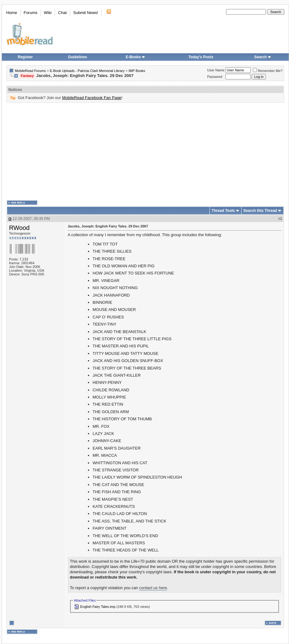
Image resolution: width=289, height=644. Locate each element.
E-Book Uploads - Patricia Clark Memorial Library (87, 71)
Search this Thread (260, 211)
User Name (216, 70)
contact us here (153, 588)
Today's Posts (201, 57)
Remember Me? (268, 71)
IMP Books (137, 71)
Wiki (48, 13)
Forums (31, 13)
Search (263, 57)
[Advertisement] (127, 151)
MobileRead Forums (30, 71)
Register (25, 57)
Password (215, 77)
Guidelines (77, 57)
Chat (62, 13)
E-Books (135, 57)
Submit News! (86, 13)
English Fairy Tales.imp (98, 607)
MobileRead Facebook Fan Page (92, 98)
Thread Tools (223, 211)
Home (12, 13)
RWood (19, 228)
